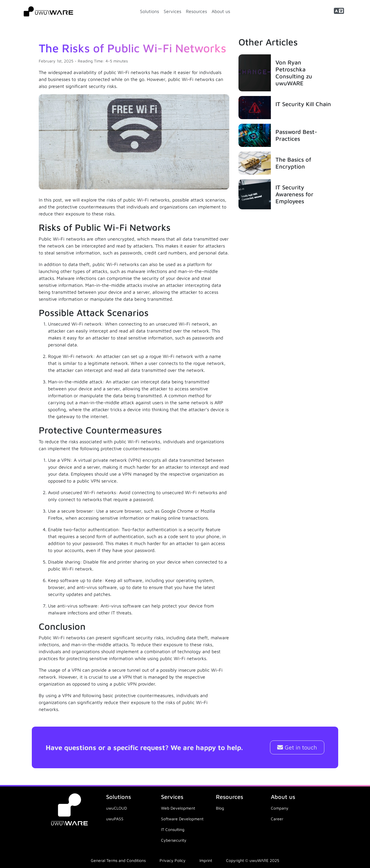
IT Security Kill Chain (303, 104)
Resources (196, 11)
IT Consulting (173, 829)
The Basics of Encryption (293, 163)
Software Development (182, 819)
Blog (220, 808)
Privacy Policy (173, 860)
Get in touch (297, 747)
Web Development (178, 808)
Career (277, 819)
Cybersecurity (174, 840)
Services (172, 11)
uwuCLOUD (116, 808)
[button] (339, 11)
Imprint (206, 860)
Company (280, 808)
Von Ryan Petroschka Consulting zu (294, 73)
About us (221, 11)
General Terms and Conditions (118, 860)
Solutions (149, 11)
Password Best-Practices (296, 135)
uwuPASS (115, 819)
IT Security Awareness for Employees (294, 194)
